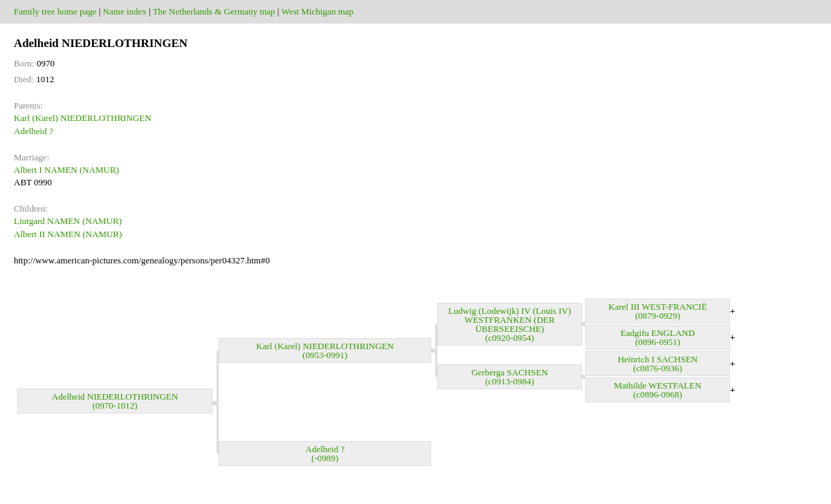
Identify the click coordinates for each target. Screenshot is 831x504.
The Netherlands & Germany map (214, 11)
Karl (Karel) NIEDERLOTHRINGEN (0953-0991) (325, 351)
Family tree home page (55, 11)
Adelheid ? (34, 131)
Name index (125, 11)
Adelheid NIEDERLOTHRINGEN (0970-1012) (115, 401)
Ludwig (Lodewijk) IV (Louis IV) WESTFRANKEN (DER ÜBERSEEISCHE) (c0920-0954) (510, 324)
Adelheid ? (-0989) (325, 454)
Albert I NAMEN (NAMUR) (66, 170)
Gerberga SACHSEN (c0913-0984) (510, 377)
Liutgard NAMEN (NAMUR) (68, 221)
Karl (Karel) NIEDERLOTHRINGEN (83, 118)
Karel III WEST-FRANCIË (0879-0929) (657, 311)
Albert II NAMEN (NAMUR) (68, 234)
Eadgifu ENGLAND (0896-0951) (658, 337)
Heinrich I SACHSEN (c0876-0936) (658, 364)
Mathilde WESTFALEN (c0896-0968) (657, 390)
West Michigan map (317, 11)
